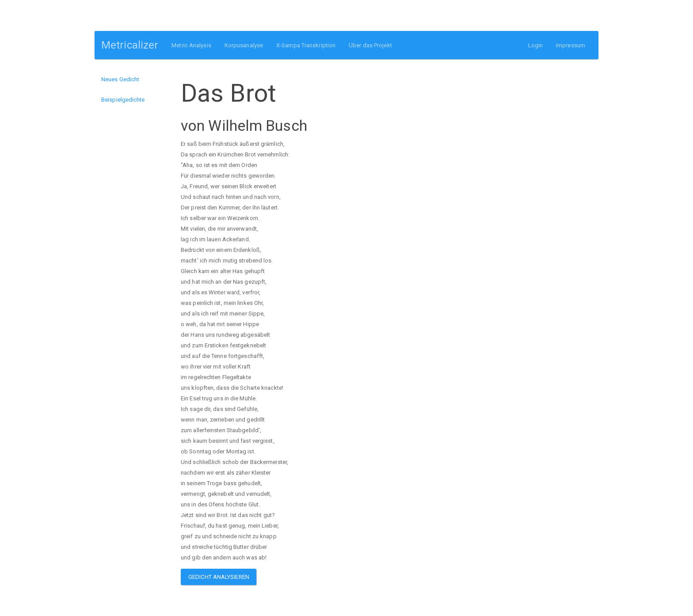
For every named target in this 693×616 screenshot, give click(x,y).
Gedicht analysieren (219, 577)
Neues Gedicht (120, 79)
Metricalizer (130, 45)
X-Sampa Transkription (306, 45)
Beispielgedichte (123, 100)
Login (536, 45)
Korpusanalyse (244, 45)
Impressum (571, 45)
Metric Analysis (191, 45)
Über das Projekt (370, 45)
